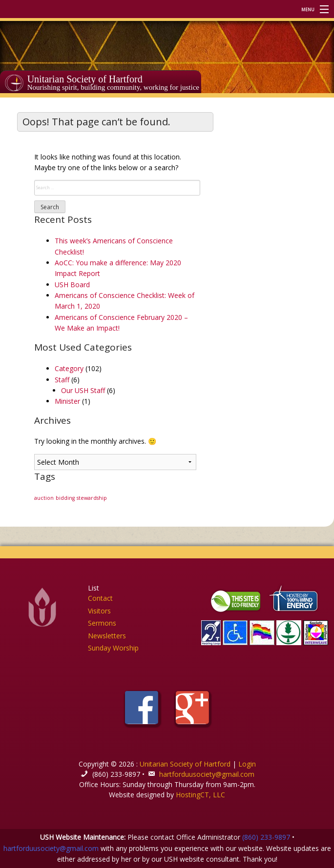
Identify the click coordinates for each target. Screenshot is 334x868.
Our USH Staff (83, 390)
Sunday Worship (113, 648)
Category (69, 368)
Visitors (99, 611)
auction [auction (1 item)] (44, 498)
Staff (62, 380)
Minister (67, 401)
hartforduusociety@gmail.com (207, 774)
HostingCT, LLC (200, 795)
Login (247, 764)
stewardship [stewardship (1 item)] (92, 498)
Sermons (102, 623)
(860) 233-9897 (266, 837)
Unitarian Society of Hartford (85, 79)
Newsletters (107, 636)
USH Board (72, 285)
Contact (100, 598)
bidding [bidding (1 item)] (65, 498)
